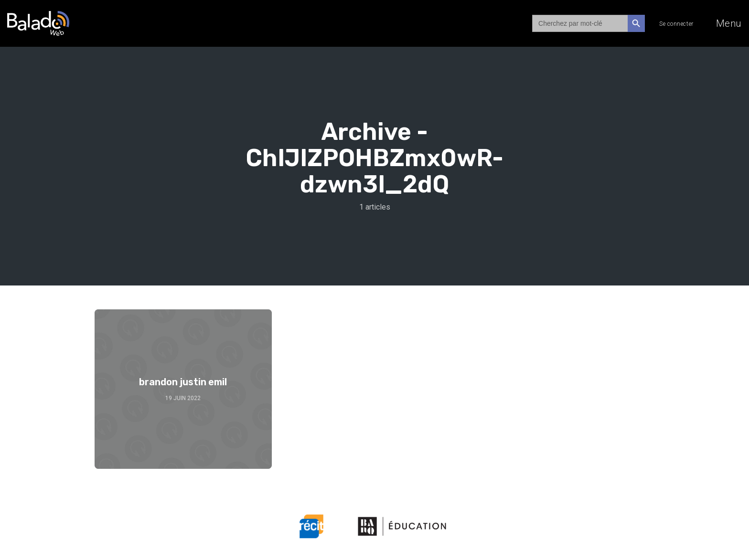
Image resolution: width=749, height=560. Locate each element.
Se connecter (676, 24)
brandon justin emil (183, 382)
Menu (729, 23)
